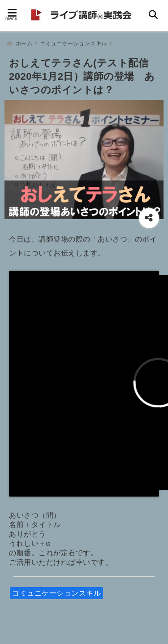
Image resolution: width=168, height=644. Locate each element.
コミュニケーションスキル (56, 593)
